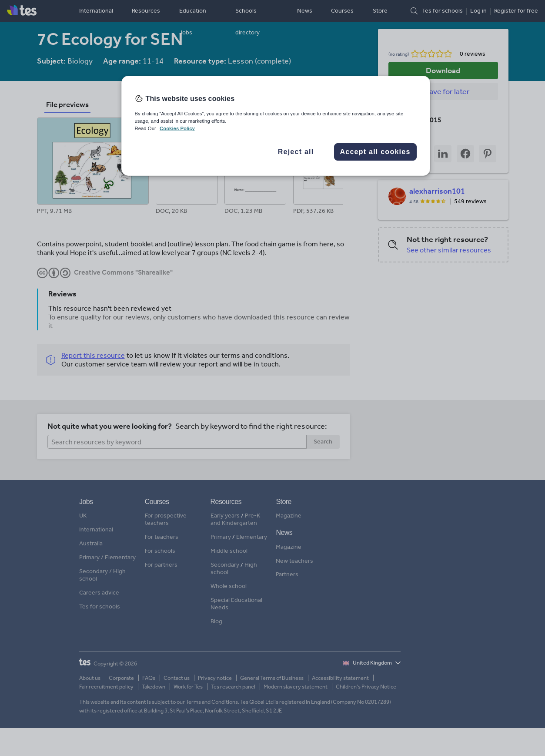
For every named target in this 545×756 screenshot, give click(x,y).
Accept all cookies (375, 152)
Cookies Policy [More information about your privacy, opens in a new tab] (177, 128)
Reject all (296, 152)
